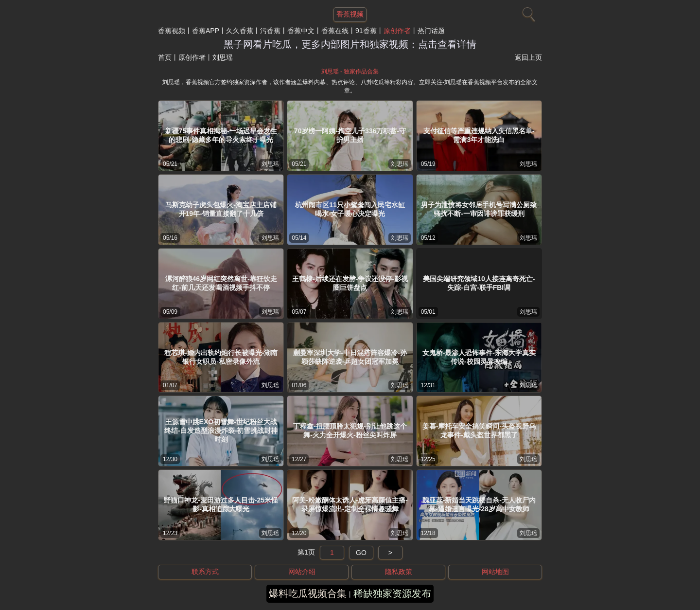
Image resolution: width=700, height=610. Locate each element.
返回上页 (528, 57)
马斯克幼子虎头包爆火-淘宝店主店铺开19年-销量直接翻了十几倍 (221, 209)
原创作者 (397, 31)
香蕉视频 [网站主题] (350, 14)
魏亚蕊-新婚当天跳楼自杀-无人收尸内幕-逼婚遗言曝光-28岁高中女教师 (479, 504)
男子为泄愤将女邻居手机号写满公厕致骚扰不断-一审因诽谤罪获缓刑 (479, 209)
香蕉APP (206, 31)
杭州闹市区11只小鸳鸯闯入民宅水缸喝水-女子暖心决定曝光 (350, 209)
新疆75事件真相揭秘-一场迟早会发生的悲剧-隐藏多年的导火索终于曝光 (221, 135)
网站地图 (495, 572)
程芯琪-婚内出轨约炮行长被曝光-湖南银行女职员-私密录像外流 (221, 357)
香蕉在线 (335, 31)
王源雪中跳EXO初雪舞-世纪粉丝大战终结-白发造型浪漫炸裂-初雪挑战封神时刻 (221, 431)
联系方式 (205, 572)
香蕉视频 (172, 31)
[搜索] (527, 12)
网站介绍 (302, 572)
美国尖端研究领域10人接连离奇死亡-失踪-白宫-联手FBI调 (479, 283)
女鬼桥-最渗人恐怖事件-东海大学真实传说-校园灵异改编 (479, 357)
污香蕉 (270, 31)
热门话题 (431, 31)
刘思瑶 (270, 164)
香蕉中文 (301, 31)
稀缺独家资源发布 (392, 593)
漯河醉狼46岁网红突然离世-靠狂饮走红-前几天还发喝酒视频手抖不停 (221, 283)
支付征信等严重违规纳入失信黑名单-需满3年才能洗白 (479, 135)
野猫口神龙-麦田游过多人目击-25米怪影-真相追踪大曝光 (221, 504)
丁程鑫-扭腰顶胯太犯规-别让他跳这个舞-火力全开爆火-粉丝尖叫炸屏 (350, 431)
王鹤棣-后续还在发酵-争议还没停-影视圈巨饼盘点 (350, 283)
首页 (165, 57)
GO (361, 553)
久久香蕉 (240, 31)
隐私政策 (399, 572)
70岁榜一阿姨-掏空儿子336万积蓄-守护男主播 (350, 135)
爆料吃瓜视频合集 (308, 593)
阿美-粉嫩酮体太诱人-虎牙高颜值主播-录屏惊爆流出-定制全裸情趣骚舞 (350, 504)
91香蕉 (366, 31)
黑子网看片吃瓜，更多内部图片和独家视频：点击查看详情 (350, 44)
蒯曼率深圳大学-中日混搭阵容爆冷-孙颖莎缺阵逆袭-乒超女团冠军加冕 (350, 357)
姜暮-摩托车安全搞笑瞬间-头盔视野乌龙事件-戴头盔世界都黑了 (479, 431)
